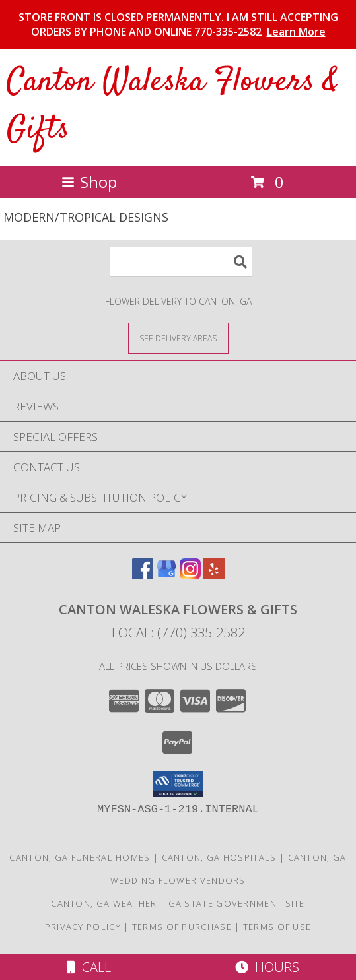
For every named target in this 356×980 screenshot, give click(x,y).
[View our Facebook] (143, 575)
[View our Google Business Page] (166, 575)
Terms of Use (277, 927)
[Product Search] (181, 262)
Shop (89, 182)
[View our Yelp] (214, 575)
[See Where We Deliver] (178, 338)
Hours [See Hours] (267, 967)
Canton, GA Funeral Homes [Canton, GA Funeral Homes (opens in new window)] (80, 857)
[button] (178, 784)
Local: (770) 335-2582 (178, 633)
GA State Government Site (237, 903)
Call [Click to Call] (89, 967)
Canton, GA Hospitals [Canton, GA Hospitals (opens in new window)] (219, 857)
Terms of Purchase (182, 927)
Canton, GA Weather (104, 903)
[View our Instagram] (190, 575)
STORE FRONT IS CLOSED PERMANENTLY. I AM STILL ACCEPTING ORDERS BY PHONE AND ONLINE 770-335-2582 (178, 24)
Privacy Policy (83, 927)
